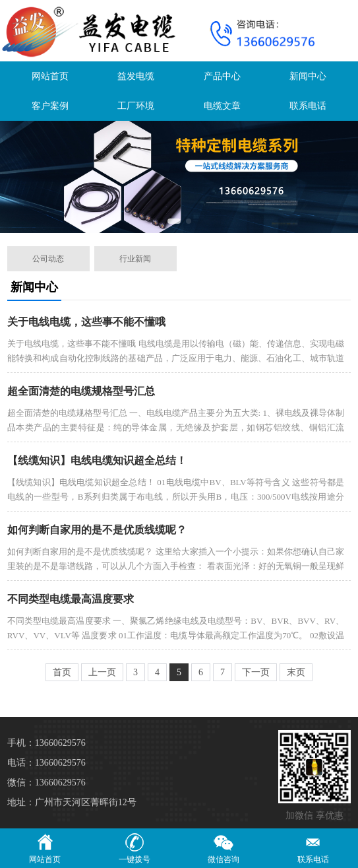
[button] (174, 221)
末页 (296, 672)
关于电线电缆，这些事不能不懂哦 (86, 322)
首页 (62, 672)
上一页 (102, 672)
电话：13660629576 (46, 763)
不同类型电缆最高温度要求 (71, 599)
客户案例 (50, 106)
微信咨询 (224, 848)
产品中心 (222, 76)
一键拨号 (134, 848)
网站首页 (50, 76)
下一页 (256, 672)
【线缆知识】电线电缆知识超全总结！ (97, 460)
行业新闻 (135, 259)
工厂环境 (136, 106)
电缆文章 (222, 106)
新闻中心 (308, 76)
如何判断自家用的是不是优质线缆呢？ (97, 530)
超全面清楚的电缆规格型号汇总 (81, 391)
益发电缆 (136, 76)
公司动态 (48, 259)
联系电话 (308, 106)
